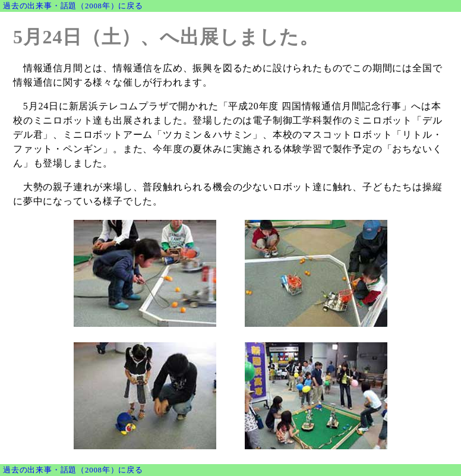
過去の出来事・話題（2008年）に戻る (73, 6)
